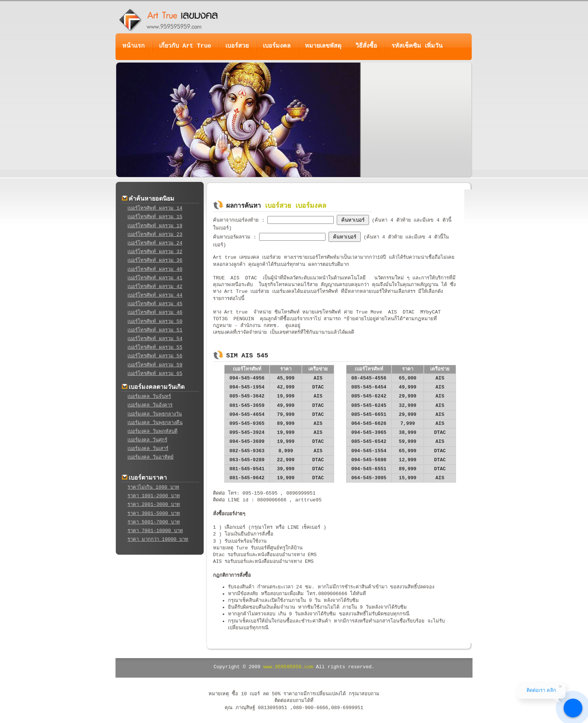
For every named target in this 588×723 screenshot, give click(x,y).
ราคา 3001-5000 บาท (154, 514)
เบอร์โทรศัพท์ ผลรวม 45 (155, 304)
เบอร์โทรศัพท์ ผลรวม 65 (155, 374)
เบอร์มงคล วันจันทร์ (149, 397)
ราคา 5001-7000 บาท (154, 522)
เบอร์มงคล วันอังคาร (150, 405)
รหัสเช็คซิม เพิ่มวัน (417, 46)
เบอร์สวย (237, 46)
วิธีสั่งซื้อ (366, 46)
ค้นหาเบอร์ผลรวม (233, 237)
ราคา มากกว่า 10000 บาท (158, 539)
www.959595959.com (288, 667)
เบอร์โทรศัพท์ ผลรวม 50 (155, 322)
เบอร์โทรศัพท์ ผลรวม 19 (155, 226)
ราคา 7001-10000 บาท (155, 531)
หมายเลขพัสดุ (323, 46)
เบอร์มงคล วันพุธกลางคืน (155, 423)
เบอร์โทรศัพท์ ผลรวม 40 (155, 269)
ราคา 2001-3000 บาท (154, 505)
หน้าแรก (133, 46)
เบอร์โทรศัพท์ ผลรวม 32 (155, 252)
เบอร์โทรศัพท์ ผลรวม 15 (155, 217)
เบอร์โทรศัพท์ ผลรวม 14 (155, 208)
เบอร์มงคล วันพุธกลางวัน (155, 414)
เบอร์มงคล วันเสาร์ (148, 449)
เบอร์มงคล (277, 46)
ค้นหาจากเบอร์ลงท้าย (237, 220)
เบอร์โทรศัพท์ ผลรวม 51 (155, 330)
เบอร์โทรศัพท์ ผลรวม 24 (155, 243)
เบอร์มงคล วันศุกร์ (147, 440)
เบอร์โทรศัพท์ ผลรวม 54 (155, 339)
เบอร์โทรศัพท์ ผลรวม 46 (155, 313)
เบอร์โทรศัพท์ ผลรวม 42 (155, 287)
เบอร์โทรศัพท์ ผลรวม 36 (155, 260)
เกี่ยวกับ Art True (185, 46)
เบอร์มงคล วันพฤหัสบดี (152, 431)
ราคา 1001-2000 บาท (154, 496)
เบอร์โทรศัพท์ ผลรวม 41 (155, 278)
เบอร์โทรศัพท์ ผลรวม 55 (155, 347)
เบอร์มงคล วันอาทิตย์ (151, 457)
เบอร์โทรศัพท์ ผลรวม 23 (155, 235)
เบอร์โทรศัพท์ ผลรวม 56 (155, 356)
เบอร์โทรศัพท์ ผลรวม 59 (155, 365)
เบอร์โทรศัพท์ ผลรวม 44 (155, 295)
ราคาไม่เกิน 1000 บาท (153, 487)
